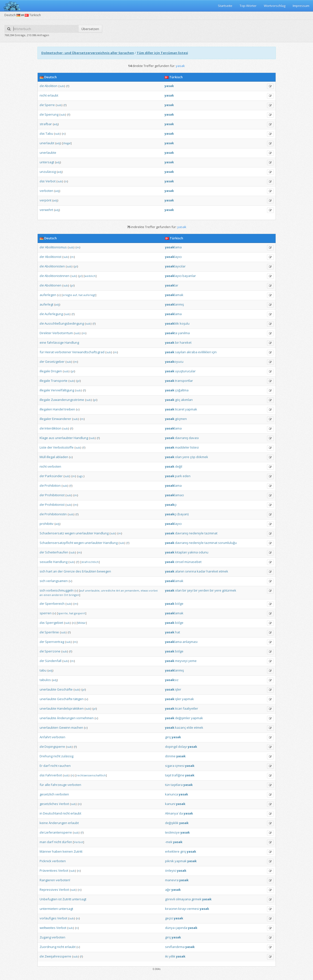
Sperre (50, 105)
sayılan (180, 352)
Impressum (301, 6)
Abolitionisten (55, 266)
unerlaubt (47, 143)
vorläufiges (48, 918)
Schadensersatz (52, 533)
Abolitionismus (56, 247)
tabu (43, 670)
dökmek (202, 457)
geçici (169, 918)
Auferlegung (54, 314)
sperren (46, 613)
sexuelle (46, 562)
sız (172, 680)
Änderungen (66, 718)
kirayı (182, 909)
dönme (170, 756)
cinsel (179, 562)
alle (47, 785)
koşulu (185, 323)
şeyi (190, 590)
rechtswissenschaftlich (91, 775)
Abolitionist (53, 257)
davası (194, 438)
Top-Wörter (248, 6)
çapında (181, 928)
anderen (57, 595)
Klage (44, 438)
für (42, 352)
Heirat (49, 352)
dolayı (183, 747)
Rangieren (47, 880)
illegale (45, 371)
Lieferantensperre (58, 832)
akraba (192, 352)
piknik (169, 861)
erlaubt (53, 95)
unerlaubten (49, 727)
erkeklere (172, 851)
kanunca (172, 794)
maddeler (182, 447)
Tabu (49, 133)
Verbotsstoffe (63, 447)
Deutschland (52, 813)
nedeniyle (196, 533)
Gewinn (65, 727)
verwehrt (46, 210)
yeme (192, 661)
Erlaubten (89, 571)
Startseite (225, 6)
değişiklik (172, 823)
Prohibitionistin (56, 514)
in (41, 813)
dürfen (67, 842)
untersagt (47, 162)
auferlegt (89, 295)
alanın (180, 571)
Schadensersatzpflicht (56, 543)
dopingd (171, 747)
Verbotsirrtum (63, 333)
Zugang (45, 937)
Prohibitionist (55, 495)
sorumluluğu (227, 543)
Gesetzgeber (55, 362)
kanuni (170, 804)
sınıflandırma (175, 947)
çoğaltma (182, 390)
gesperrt (80, 613)
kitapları (181, 552)
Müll (43, 457)
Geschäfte (65, 689)
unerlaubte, (93, 590)
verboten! (63, 880)
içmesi (180, 766)
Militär (82, 623)
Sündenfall (53, 661)
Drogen (56, 371)
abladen (62, 457)
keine (44, 823)
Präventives (49, 870)
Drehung (46, 756)
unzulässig (48, 172)
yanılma (184, 333)
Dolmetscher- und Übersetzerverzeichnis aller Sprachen (88, 53)
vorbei (153, 590)
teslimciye (172, 832)
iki (167, 956)
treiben (70, 409)
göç (178, 400)
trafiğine (178, 775)
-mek (169, 842)
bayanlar (189, 276)
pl (76, 266)
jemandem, (132, 590)
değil (179, 466)
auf (82, 590)
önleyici (171, 870)
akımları (187, 400)
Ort (66, 595)
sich (43, 571)
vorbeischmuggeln (60, 590)
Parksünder (54, 476)
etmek (224, 571)
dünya (170, 928)
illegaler (45, 419)
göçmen (181, 419)
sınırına (191, 571)
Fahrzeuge (59, 785)
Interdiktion (53, 428)
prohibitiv (47, 524)
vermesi (193, 909)
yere (186, 457)
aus (51, 438)
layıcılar (175, 266)
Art (118, 590)
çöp (193, 457)
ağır (168, 890)
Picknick (45, 861)
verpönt (45, 200)
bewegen (104, 571)
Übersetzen (90, 29)
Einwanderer (62, 419)
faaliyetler (190, 708)
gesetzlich (47, 794)
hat (81, 295)
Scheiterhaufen (57, 552)
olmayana (183, 899)
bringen (74, 595)
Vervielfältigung (62, 390)
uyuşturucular (185, 371)
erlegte (67, 295)
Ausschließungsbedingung (64, 323)
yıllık (172, 956)
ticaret (180, 409)
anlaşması (190, 642)
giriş (168, 737)
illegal (67, 143)
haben (57, 851)
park (179, 476)
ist (60, 899)
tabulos (45, 680)
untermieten (49, 909)
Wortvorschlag (275, 6)
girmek (196, 899)
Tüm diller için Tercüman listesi (162, 53)
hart (49, 571)
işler (178, 689)
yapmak (191, 409)
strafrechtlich (90, 562)
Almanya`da (174, 813)
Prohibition (53, 485)
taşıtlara (177, 785)
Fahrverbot (54, 775)
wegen (70, 533)
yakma (193, 552)
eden (187, 476)
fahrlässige (55, 342)
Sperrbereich (55, 604)
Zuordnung (48, 947)
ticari (179, 708)
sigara (170, 766)
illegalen (46, 409)
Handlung (72, 342)
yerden (204, 590)
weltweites (48, 928)
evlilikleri (205, 352)
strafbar (46, 124)
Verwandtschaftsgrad (88, 352)
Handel (58, 409)
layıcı (173, 257)
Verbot (50, 181)
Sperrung (51, 114)
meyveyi (181, 661)
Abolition (51, 86)
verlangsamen (57, 581)
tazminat (211, 533)
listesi (195, 447)
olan (178, 457)
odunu (203, 552)
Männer (45, 851)
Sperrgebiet (54, 623)
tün (168, 785)
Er (41, 766)
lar (172, 285)
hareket (186, 342)
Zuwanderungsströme (67, 400)
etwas (144, 590)
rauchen (64, 766)
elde (190, 727)
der (42, 247)
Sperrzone (52, 651)
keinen (68, 851)
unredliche (108, 590)
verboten (46, 191)
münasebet (193, 562)
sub (62, 86)
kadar (201, 571)
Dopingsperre (55, 747)
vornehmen (85, 718)
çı (171, 505)
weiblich (90, 276)
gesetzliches (49, 804)
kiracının (171, 909)
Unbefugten (49, 899)
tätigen (78, 699)
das (42, 133)
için (214, 352)
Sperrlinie (52, 632)
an (55, 571)
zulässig (67, 756)
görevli (170, 899)
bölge (179, 604)
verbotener (63, 352)
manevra (172, 880)
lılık (172, 323)
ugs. (81, 476)
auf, (75, 295)
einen (47, 595)
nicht (43, 95)
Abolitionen (53, 285)
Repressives (49, 890)
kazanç (180, 727)
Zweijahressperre (58, 956)
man (43, 842)
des (78, 571)
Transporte (59, 381)
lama (173, 247)
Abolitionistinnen (57, 276)
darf (46, 766)
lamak (174, 295)
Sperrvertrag (55, 642)
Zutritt (78, 851)
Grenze (69, 571)
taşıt (168, 775)
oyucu (174, 362)
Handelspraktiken (70, 708)
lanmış (174, 304)
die (42, 86)
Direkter (46, 333)
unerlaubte (48, 153)
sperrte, (63, 613)
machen (77, 727)
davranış (182, 438)
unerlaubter (64, 438)
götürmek (229, 590)
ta (171, 333)
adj (56, 124)
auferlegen (48, 295)
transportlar (184, 381)
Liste (43, 447)
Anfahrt (45, 737)
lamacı (174, 495)
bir (177, 342)
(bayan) (183, 514)
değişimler (183, 718)
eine (43, 342)
